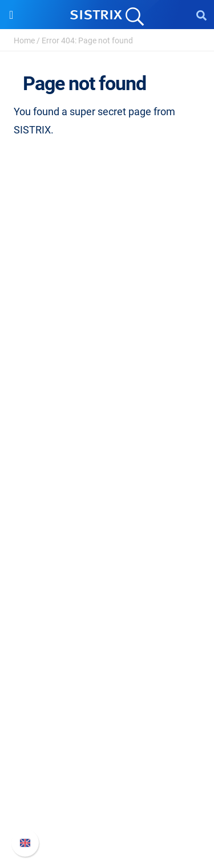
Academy (107, 632)
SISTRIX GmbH (107, 331)
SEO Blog (107, 650)
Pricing (107, 483)
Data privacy (107, 407)
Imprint (107, 426)
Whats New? (107, 763)
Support (107, 723)
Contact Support (107, 799)
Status (107, 818)
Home (24, 40)
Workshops (107, 614)
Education (107, 389)
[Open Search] (201, 15)
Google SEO (107, 502)
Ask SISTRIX (107, 596)
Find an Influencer (107, 538)
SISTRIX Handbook (107, 745)
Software (107, 462)
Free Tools (107, 669)
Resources (107, 574)
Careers (107, 371)
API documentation (107, 781)
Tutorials (107, 687)
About (107, 353)
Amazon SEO (107, 520)
